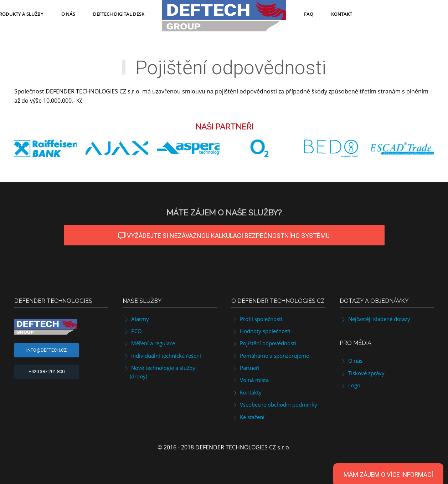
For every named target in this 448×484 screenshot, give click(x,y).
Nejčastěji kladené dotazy (375, 319)
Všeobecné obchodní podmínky (274, 404)
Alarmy (136, 319)
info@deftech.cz (47, 350)
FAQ (309, 14)
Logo (350, 385)
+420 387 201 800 (47, 371)
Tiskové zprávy (362, 373)
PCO (132, 331)
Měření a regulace (149, 343)
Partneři (245, 368)
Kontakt (342, 14)
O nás (68, 14)
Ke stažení (248, 417)
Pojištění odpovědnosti (264, 343)
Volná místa (250, 380)
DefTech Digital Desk (119, 14)
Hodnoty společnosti (261, 331)
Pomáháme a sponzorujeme (270, 356)
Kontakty (246, 392)
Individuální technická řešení (162, 356)
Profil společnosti (257, 319)
